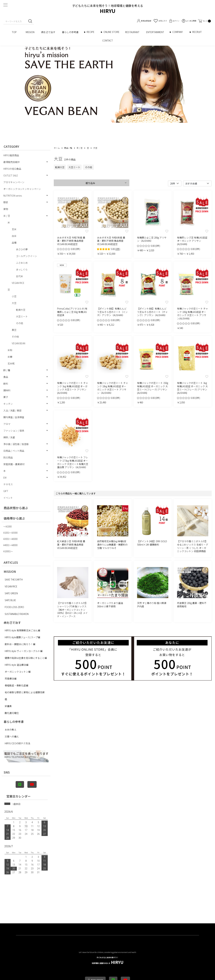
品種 (14, 243)
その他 (19, 323)
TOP (15, 32)
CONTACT (108, 40)
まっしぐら (22, 269)
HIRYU (108, 961)
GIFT (6, 491)
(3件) (118, 249)
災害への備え (12, 736)
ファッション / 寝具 (14, 431)
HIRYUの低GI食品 (12, 169)
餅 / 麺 (7, 370)
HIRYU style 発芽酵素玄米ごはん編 (22, 630)
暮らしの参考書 (71, 32)
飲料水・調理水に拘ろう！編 (20, 644)
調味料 (7, 390)
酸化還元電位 (12, 713)
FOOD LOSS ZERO (14, 607)
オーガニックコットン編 (18, 672)
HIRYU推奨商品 (11, 155)
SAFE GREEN (11, 593)
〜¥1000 (7, 526)
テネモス (8, 484)
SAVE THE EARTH (14, 579)
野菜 (6, 202)
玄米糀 (11, 363)
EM (5, 478)
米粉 (10, 350)
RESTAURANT (132, 32)
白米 (14, 236)
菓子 (6, 397)
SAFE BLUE (10, 600)
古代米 (19, 276)
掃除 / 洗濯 (9, 437)
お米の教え (11, 730)
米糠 (10, 357)
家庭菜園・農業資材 (14, 464)
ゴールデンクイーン (26, 256)
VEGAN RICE (18, 283)
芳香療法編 (11, 679)
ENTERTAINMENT (156, 32)
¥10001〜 (8, 551)
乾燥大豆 (21, 310)
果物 (6, 209)
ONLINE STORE (113, 32)
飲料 (6, 384)
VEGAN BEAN (18, 343)
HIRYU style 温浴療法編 (17, 665)
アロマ (7, 424)
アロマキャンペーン (14, 182)
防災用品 (8, 457)
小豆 (14, 296)
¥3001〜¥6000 (10, 539)
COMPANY (181, 32)
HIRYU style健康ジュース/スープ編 (22, 637)
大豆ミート (22, 316)
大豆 (14, 303)
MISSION (30, 32)
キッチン (8, 404)
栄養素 (8, 706)
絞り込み (90, 183)
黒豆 (14, 330)
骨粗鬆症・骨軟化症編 (16, 685)
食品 (6, 377)
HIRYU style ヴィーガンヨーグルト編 (24, 651)
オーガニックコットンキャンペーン (22, 189)
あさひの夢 (22, 249)
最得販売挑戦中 (12, 162)
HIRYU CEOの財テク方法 (17, 743)
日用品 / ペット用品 (14, 451)
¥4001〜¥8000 (10, 545)
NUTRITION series (13, 196)
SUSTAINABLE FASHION (17, 614)
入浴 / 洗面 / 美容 (12, 410)
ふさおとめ (22, 263)
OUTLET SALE (11, 175)
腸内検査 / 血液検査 (14, 417)
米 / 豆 (7, 216)
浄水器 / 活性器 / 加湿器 (16, 444)
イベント (8, 498)
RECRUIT (197, 32)
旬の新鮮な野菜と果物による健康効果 (25, 692)
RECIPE (92, 32)
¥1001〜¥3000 (10, 533)
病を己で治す (48, 32)
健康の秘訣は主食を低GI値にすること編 (26, 658)
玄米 (14, 229)
